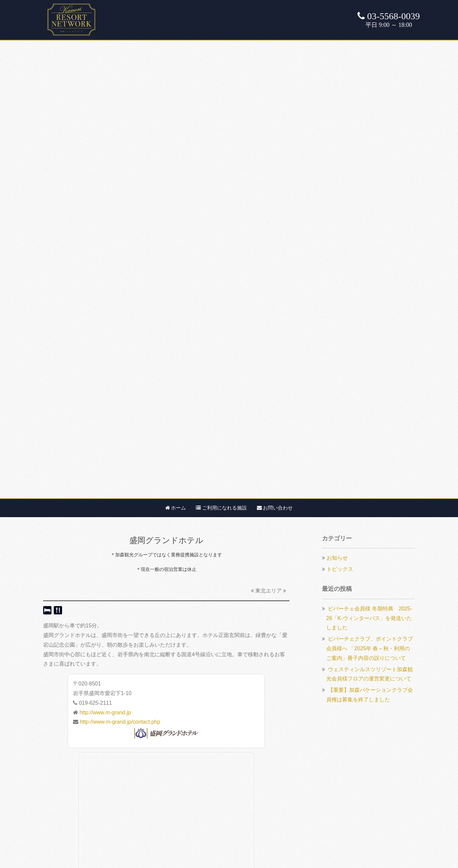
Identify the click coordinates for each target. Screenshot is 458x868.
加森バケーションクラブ (72, 757)
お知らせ (337, 106)
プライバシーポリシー (201, 767)
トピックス (340, 117)
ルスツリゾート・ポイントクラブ (82, 776)
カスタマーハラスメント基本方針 (215, 776)
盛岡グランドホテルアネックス (84, 450)
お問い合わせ (275, 56)
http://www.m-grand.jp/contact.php (120, 270)
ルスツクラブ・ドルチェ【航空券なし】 (90, 786)
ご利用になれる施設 (221, 56)
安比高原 (275, 450)
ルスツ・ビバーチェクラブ (74, 767)
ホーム (176, 56)
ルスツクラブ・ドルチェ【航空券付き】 (90, 795)
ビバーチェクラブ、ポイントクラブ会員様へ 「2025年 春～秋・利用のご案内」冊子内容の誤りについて (370, 197)
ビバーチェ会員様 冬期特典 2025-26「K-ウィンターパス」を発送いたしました (369, 166)
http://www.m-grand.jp (105, 261)
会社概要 (186, 757)
